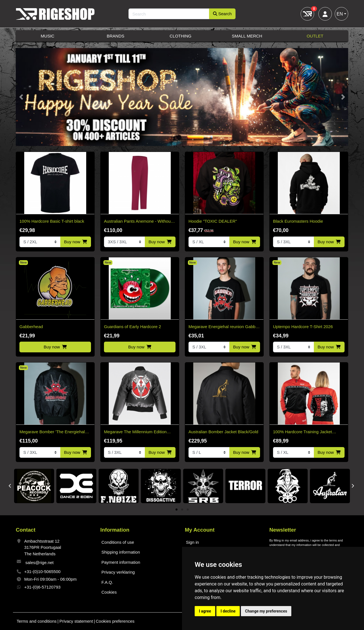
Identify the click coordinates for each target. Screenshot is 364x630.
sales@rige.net (39, 562)
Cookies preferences (115, 621)
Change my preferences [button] (266, 611)
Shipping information (121, 552)
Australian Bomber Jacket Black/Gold (223, 432)
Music (48, 36)
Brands (116, 36)
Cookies (109, 592)
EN (340, 14)
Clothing (181, 36)
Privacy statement (76, 621)
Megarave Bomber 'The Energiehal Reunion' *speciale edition (52, 432)
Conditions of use (118, 542)
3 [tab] (188, 510)
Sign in (192, 542)
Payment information (121, 562)
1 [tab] (177, 510)
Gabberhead (31, 327)
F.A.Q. (107, 582)
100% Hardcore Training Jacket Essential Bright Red (302, 432)
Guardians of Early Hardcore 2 (133, 327)
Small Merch (247, 36)
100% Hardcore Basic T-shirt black (52, 221)
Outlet (315, 36)
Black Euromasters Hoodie (298, 221)
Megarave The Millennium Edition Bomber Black (135, 432)
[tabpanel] (34, 486)
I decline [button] (228, 611)
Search (222, 14)
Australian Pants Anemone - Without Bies (138, 222)
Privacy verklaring (118, 572)
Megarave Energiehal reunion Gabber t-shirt (224, 327)
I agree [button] (205, 611)
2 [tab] (182, 510)
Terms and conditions (37, 621)
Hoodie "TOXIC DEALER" (213, 221)
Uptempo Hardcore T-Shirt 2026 (303, 327)
